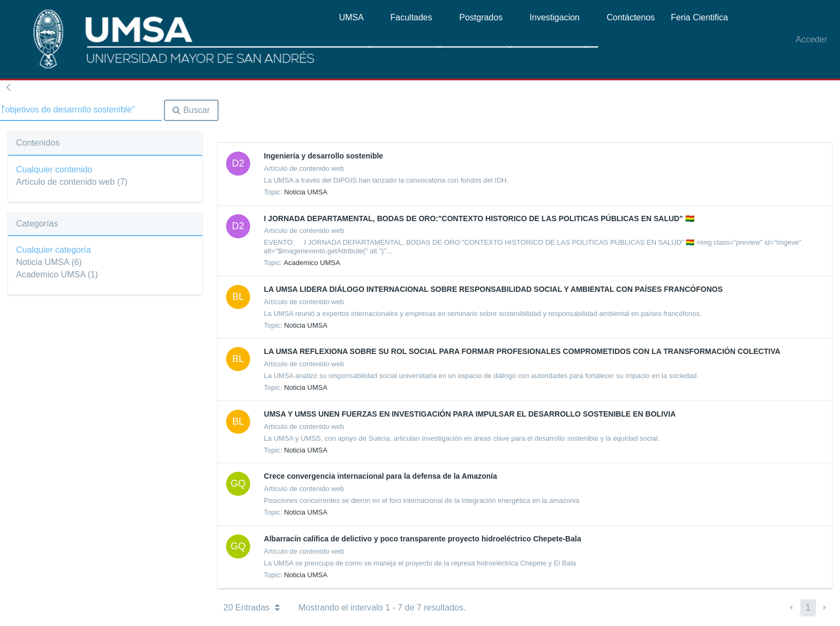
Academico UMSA (57, 274)
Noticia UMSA (49, 262)
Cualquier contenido (54, 169)
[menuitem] (357, 42)
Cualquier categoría (54, 250)
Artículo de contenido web (72, 182)
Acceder (811, 39)
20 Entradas (252, 608)
